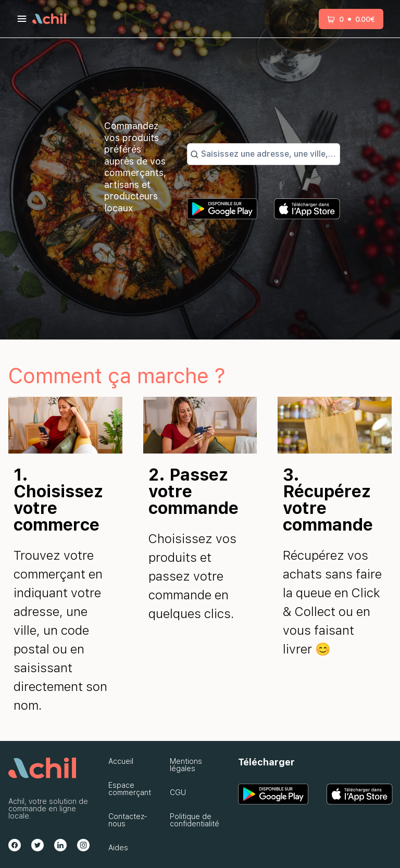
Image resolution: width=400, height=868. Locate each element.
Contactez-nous (128, 820)
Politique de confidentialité (195, 820)
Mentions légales (186, 765)
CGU (178, 792)
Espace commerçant (130, 789)
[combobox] (269, 154)
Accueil (121, 761)
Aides (118, 848)
